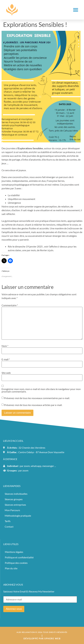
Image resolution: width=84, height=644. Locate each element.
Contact (9, 527)
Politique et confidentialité (19, 557)
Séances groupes (14, 499)
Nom (5, 346)
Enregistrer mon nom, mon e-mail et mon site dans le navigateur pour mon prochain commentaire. (41, 390)
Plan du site (11, 568)
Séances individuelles (16, 494)
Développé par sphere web (42, 638)
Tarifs (8, 521)
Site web (6, 373)
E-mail (6, 359)
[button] (76, 10)
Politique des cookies (16, 563)
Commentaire (10, 305)
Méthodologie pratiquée (18, 516)
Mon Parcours (12, 510)
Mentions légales (14, 552)
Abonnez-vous (14, 609)
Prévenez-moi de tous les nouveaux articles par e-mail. (33, 405)
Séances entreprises (15, 505)
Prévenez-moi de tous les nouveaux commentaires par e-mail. (37, 398)
